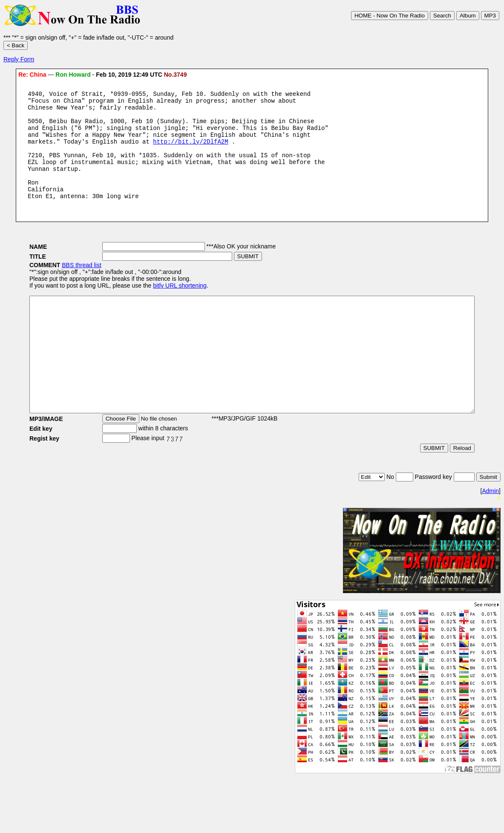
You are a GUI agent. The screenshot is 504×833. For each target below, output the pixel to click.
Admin (490, 536)
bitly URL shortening (154, 307)
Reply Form (19, 59)
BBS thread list (56, 287)
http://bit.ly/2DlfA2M (190, 153)
